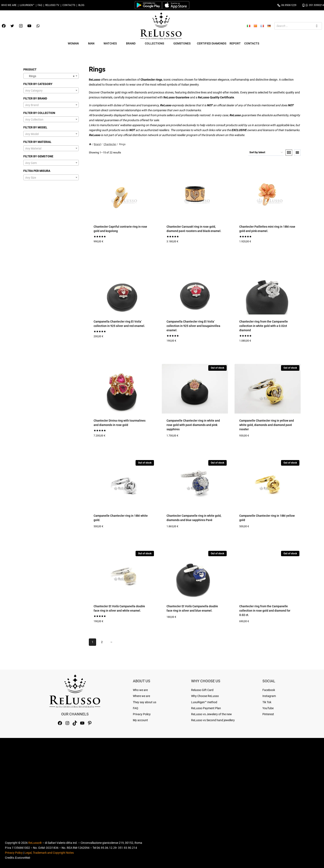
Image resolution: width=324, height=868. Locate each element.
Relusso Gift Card (202, 690)
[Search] (317, 26)
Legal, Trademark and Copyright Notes (49, 853)
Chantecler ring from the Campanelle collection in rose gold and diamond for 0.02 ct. (265, 611)
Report (235, 43)
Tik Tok (267, 702)
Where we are (141, 696)
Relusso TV (52, 5)
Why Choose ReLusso (205, 696)
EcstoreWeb (22, 858)
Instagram (269, 696)
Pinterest (268, 714)
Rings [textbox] (50, 76)
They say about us (145, 702)
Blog (81, 5)
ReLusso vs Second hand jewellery (213, 720)
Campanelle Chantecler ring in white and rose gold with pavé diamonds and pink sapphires (193, 425)
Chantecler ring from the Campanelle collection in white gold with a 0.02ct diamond (264, 326)
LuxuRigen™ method (204, 702)
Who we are (9, 5)
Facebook (269, 690)
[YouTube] (29, 26)
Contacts (69, 5)
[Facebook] (4, 26)
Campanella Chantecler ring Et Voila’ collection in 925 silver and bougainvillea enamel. (193, 326)
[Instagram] (21, 26)
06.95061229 (287, 5)
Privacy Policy (142, 714)
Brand (97, 144)
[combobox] (51, 76)
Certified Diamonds (212, 43)
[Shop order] (266, 153)
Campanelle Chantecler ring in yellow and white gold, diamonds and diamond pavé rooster (267, 425)
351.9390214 (313, 5)
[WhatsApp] (38, 26)
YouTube (268, 708)
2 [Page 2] (102, 642)
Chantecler (110, 144)
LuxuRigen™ (27, 5)
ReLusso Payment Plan (206, 708)
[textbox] (51, 91)
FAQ (40, 5)
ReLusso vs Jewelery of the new (211, 714)
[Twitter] (12, 26)
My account (140, 720)
